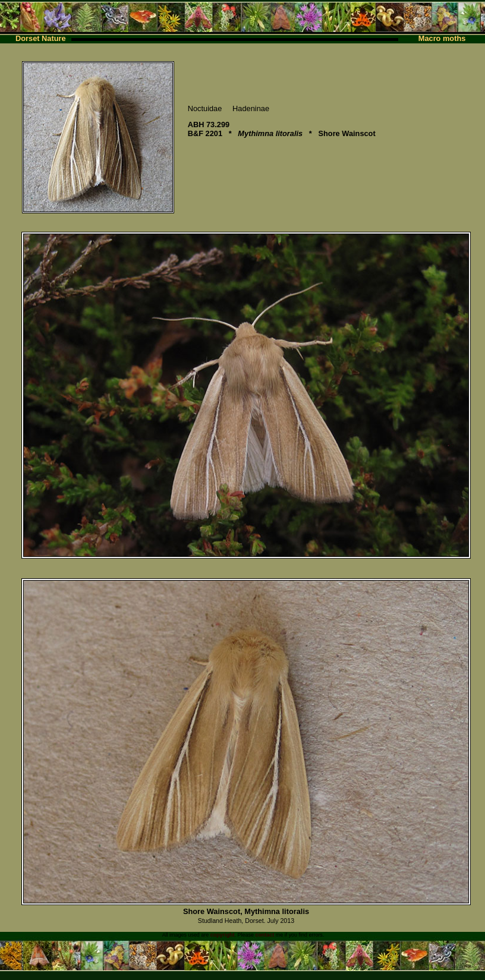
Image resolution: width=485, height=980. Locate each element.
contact (264, 935)
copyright (223, 935)
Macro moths (442, 38)
